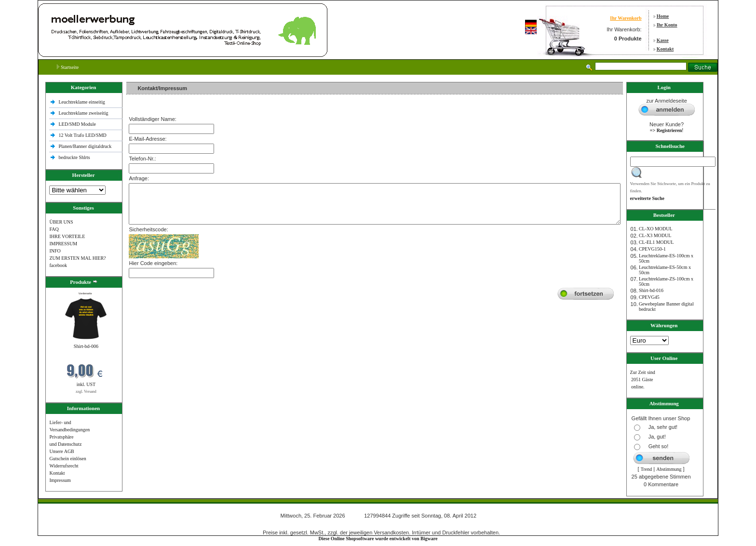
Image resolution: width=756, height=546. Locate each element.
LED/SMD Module (77, 124)
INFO (55, 251)
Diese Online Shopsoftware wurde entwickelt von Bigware (378, 539)
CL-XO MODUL (656, 229)
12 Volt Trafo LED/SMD (82, 135)
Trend (647, 469)
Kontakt (665, 49)
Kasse (663, 40)
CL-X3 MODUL (655, 235)
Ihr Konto (667, 25)
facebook (58, 265)
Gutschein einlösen (67, 459)
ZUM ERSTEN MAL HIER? (77, 258)
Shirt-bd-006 (86, 346)
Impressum (60, 480)
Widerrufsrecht (64, 466)
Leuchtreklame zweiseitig (84, 113)
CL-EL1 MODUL (656, 242)
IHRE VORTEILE (67, 236)
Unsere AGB (61, 451)
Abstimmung (669, 469)
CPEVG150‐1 (652, 249)
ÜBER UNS (61, 222)
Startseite (68, 67)
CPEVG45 (649, 297)
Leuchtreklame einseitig (82, 102)
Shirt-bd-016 (651, 290)
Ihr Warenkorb (626, 18)
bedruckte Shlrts (74, 157)
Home (663, 16)
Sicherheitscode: (148, 229)
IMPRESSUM (63, 244)
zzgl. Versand (86, 392)
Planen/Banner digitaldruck (85, 146)
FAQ (54, 229)
